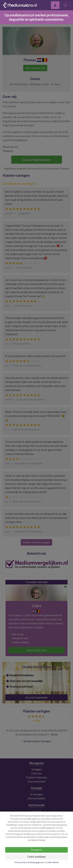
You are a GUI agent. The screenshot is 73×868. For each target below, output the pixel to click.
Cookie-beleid (52, 862)
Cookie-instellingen (36, 857)
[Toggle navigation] (66, 5)
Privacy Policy (21, 862)
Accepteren (36, 850)
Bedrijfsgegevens (36, 862)
